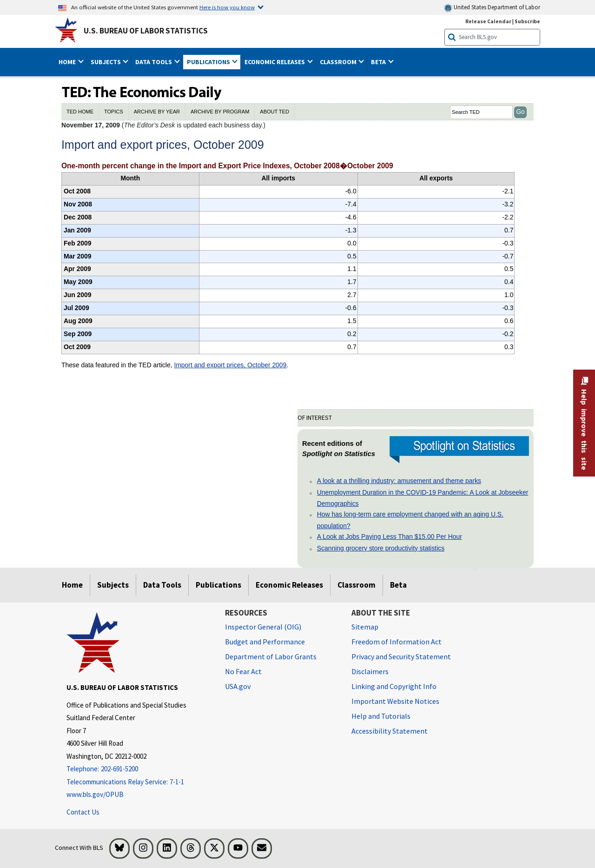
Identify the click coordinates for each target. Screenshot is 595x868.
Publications (218, 585)
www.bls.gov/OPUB (95, 794)
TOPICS (114, 112)
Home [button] (68, 62)
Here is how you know (227, 7)
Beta (398, 585)
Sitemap (365, 627)
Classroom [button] (339, 62)
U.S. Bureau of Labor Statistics (146, 31)
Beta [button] (379, 62)
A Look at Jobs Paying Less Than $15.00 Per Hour (390, 537)
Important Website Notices (395, 701)
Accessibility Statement (390, 731)
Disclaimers (370, 671)
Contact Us (83, 812)
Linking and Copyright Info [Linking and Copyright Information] (394, 686)
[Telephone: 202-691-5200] (139, 769)
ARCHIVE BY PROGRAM (220, 112)
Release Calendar (488, 21)
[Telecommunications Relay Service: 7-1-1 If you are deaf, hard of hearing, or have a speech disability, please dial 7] (139, 782)
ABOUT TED (274, 112)
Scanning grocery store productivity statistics (381, 548)
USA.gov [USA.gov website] (238, 686)
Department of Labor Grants (271, 656)
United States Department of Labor (492, 8)
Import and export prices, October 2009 (230, 365)
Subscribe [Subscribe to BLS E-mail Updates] (527, 21)
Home (72, 585)
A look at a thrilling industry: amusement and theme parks (399, 481)
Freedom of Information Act (397, 642)
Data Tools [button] (154, 62)
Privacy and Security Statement (401, 656)
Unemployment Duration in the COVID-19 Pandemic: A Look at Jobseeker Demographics (423, 498)
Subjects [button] (106, 62)
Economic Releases (289, 585)
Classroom (357, 585)
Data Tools (162, 585)
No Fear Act (243, 671)
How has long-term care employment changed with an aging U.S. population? (410, 520)
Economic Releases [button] (275, 62)
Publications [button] (209, 62)
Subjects (113, 585)
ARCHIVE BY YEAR (157, 112)
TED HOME (80, 112)
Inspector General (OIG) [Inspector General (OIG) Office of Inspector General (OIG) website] (263, 627)
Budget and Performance (265, 642)
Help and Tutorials (381, 716)
